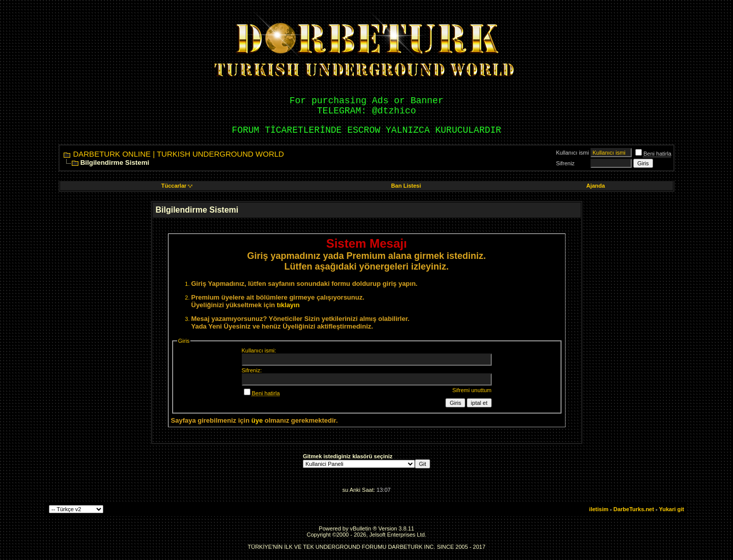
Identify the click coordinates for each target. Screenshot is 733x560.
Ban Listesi (406, 186)
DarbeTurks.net (634, 509)
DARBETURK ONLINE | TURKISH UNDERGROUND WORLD (178, 154)
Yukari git (671, 509)
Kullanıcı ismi (572, 153)
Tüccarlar (177, 186)
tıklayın (288, 305)
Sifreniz (565, 163)
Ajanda (596, 186)
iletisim (599, 509)
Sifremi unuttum (472, 390)
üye (257, 420)
